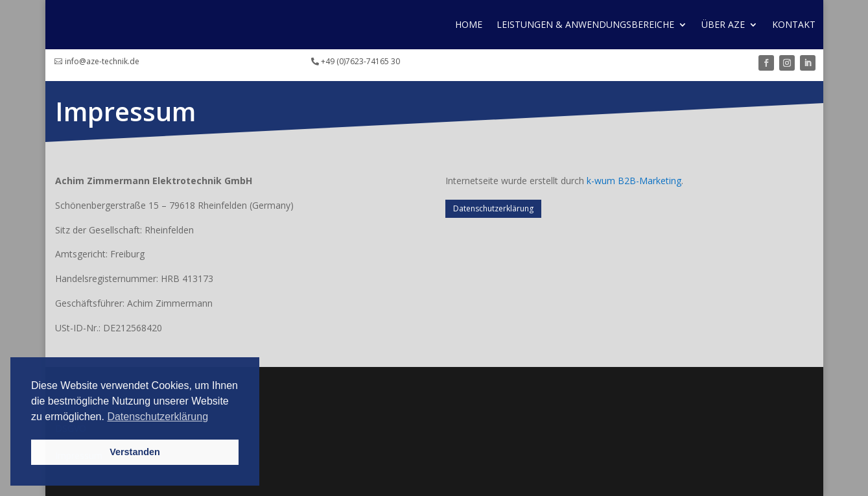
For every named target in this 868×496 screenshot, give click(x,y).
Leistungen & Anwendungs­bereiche (585, 24)
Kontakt (794, 24)
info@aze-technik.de (102, 61)
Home (469, 24)
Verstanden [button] (135, 452)
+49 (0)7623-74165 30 (360, 61)
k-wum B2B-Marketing (634, 181)
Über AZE (723, 24)
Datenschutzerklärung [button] (158, 417)
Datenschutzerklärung (493, 208)
